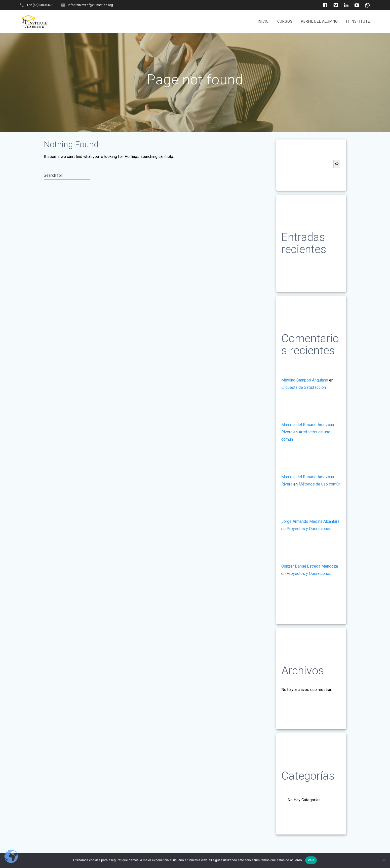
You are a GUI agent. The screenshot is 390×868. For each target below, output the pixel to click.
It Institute (358, 21)
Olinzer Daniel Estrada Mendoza (310, 566)
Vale (311, 860)
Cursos (285, 21)
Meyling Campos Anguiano (305, 380)
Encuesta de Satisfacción (304, 387)
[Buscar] (337, 164)
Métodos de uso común (320, 484)
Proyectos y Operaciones (309, 529)
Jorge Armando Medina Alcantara (310, 521)
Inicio (263, 21)
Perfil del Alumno (319, 21)
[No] (384, 860)
